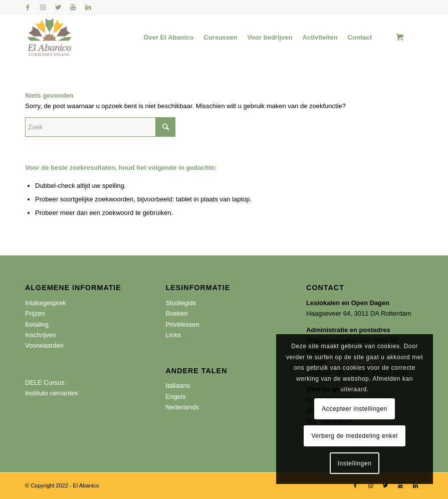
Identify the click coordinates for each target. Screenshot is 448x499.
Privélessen (183, 324)
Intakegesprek (46, 303)
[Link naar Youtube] (73, 8)
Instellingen (355, 463)
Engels (176, 397)
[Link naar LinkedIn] (88, 8)
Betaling (37, 324)
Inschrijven (41, 335)
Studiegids (181, 303)
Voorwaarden (44, 345)
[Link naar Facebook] (28, 8)
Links (173, 335)
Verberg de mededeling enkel (354, 436)
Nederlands (183, 407)
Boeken (177, 313)
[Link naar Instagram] (43, 8)
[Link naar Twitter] (58, 8)
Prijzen (35, 313)
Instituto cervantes (52, 393)
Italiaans (178, 386)
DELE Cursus (45, 383)
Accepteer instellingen (355, 409)
